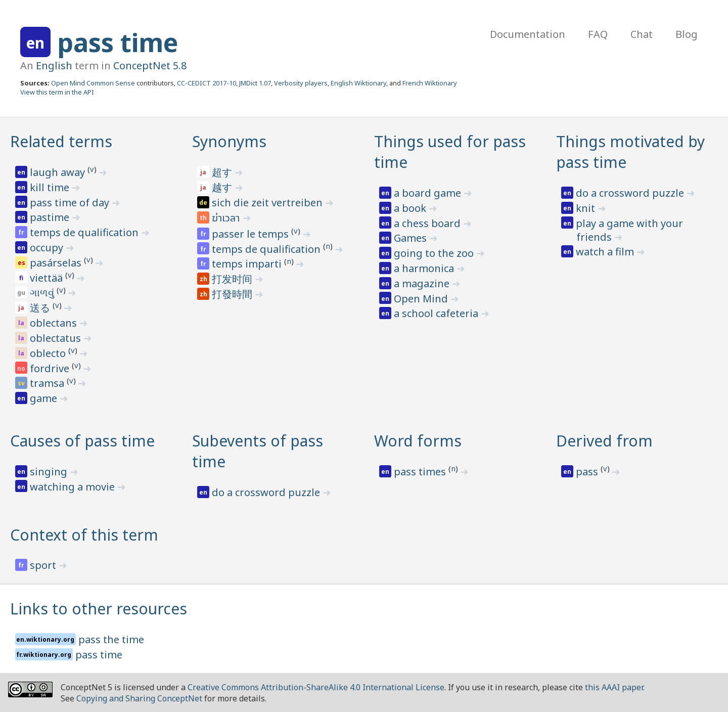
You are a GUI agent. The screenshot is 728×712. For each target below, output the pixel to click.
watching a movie (74, 487)
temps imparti (248, 264)
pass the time (111, 639)
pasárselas (57, 263)
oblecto (49, 353)
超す (223, 172)
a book (411, 208)
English (54, 65)
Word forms (418, 441)
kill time (51, 187)
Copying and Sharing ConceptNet (139, 698)
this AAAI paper (614, 687)
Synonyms (229, 141)
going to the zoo (435, 253)
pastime (51, 217)
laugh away (59, 172)
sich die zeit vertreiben (268, 203)
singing (50, 472)
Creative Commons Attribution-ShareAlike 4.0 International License (316, 687)
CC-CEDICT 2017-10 (207, 83)
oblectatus (57, 338)
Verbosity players (301, 83)
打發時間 (233, 294)
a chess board (428, 223)
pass (588, 472)
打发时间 (233, 279)
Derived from (604, 441)
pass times (421, 472)
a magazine (423, 283)
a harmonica (425, 268)
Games (412, 238)
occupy (48, 248)
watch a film (606, 252)
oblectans (55, 323)
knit (587, 208)
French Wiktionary (430, 83)
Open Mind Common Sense (93, 83)
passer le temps (252, 234)
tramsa (48, 383)
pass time (118, 42)
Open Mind (422, 299)
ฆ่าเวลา (227, 218)
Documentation (528, 34)
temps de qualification (85, 232)
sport (44, 565)
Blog (687, 34)
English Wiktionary (358, 83)
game (45, 398)
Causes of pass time (82, 441)
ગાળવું (43, 293)
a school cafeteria (437, 313)
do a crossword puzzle (631, 193)
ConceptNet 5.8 (150, 65)
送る (41, 308)
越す (223, 187)
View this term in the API (57, 92)
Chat (642, 34)
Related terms (61, 141)
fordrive (51, 368)
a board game (429, 193)
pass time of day (71, 203)
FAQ (598, 34)
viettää (48, 278)
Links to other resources (99, 609)
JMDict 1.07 (255, 83)
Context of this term (84, 535)
